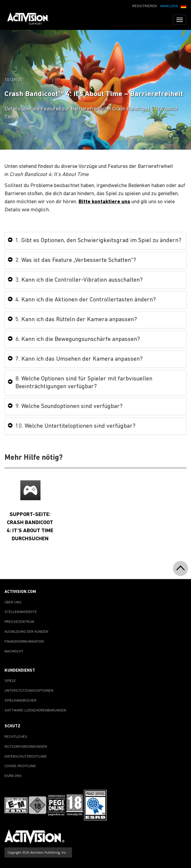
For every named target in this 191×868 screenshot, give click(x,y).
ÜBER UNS (13, 603)
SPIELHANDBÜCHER (21, 701)
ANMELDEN (169, 6)
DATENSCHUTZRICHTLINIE (26, 757)
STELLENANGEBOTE (21, 612)
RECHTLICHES (16, 737)
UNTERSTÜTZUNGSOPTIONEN (29, 691)
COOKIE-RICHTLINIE (20, 766)
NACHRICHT (14, 652)
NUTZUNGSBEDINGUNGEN (26, 747)
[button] (184, 6)
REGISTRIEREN (145, 6)
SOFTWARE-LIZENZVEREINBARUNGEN (35, 711)
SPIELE (10, 681)
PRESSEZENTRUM (19, 622)
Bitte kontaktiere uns (104, 202)
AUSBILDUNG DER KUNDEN (26, 632)
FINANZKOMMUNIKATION (24, 642)
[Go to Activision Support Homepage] (31, 20)
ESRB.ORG (13, 776)
